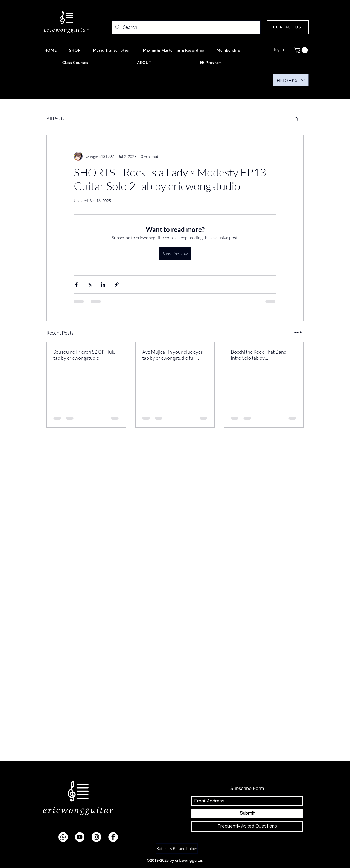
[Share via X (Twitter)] (90, 284)
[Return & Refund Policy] (177, 849)
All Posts (56, 119)
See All (298, 332)
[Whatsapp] (63, 837)
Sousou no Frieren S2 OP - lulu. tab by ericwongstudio (85, 355)
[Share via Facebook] (76, 284)
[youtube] (80, 837)
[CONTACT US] (288, 27)
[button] (302, 50)
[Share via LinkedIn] (103, 284)
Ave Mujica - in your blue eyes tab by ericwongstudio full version (173, 355)
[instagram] (96, 837)
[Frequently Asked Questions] (247, 826)
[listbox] (291, 80)
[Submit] (247, 814)
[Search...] (186, 27)
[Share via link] (117, 284)
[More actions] (273, 156)
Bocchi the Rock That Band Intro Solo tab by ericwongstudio (259, 355)
